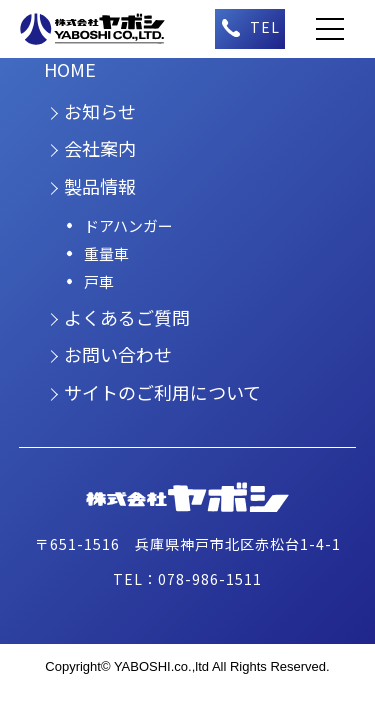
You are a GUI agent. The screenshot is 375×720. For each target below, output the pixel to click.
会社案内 (100, 148)
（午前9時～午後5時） (250, 29)
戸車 (99, 281)
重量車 (106, 253)
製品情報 (100, 186)
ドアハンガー (128, 225)
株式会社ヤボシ (104, 29)
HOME (70, 69)
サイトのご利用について (162, 392)
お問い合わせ (118, 354)
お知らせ (100, 111)
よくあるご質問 (127, 317)
